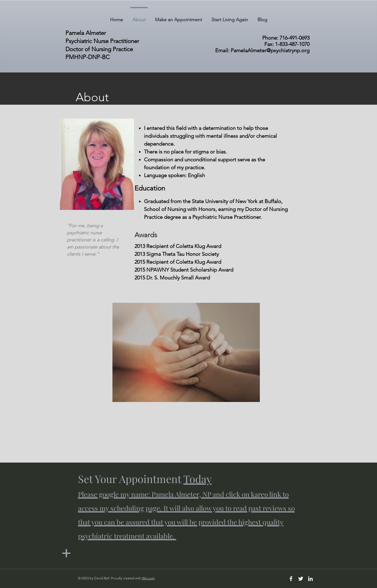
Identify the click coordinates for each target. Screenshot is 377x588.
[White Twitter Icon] (301, 579)
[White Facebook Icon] (291, 579)
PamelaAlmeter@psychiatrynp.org (270, 50)
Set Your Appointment (186, 507)
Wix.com (148, 578)
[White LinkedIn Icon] (310, 579)
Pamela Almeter (86, 33)
